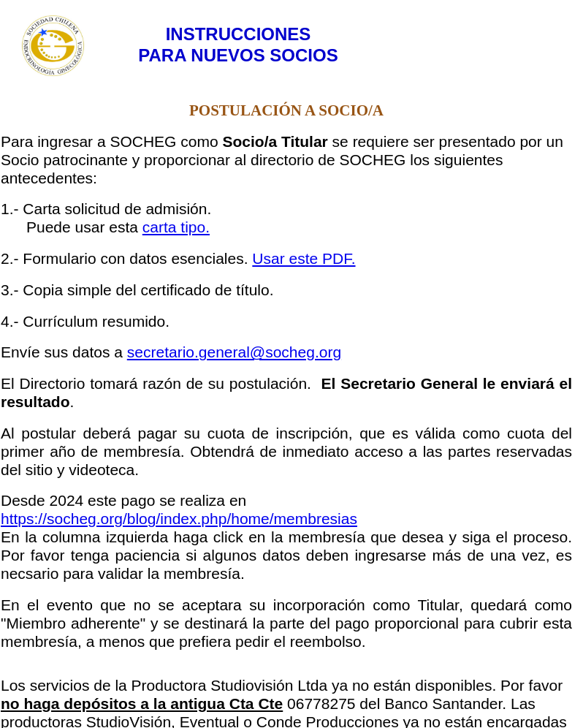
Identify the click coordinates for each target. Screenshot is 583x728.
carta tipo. (176, 227)
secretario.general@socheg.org (234, 352)
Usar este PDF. (304, 258)
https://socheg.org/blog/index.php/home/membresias (179, 519)
